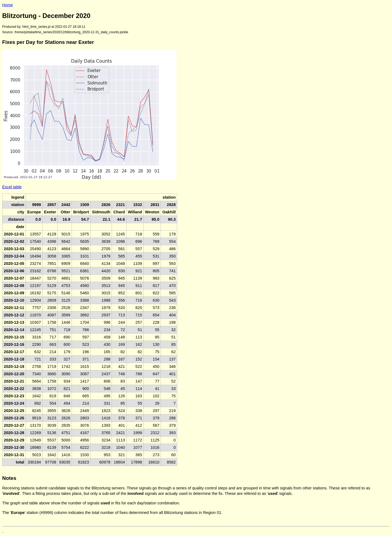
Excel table (12, 187)
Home (7, 5)
